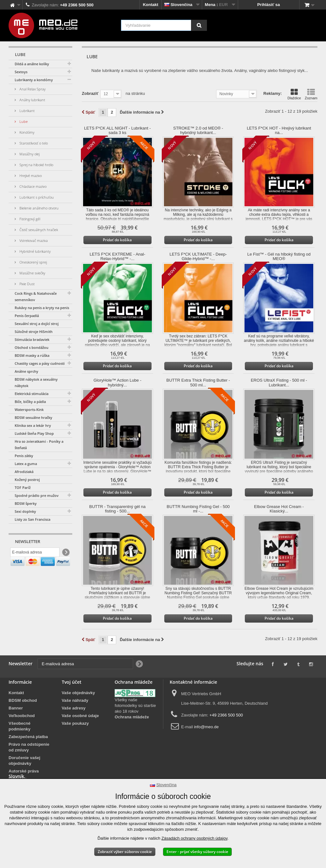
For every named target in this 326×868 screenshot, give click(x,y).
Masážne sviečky (32, 273)
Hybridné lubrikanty (35, 251)
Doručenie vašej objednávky (25, 761)
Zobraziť (90, 93)
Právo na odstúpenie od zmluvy (29, 747)
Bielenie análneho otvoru (39, 208)
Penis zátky (24, 456)
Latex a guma (26, 464)
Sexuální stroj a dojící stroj (37, 324)
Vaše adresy (74, 708)
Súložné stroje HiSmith (34, 332)
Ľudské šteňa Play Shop (34, 433)
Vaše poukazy (75, 723)
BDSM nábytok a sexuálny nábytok (36, 382)
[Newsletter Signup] (65, 554)
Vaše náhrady (75, 700)
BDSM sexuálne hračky (33, 417)
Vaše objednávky (78, 693)
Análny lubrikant (32, 100)
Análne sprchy (26, 371)
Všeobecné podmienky (20, 726)
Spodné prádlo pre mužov (37, 495)
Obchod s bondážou (32, 347)
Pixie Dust (27, 284)
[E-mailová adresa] (35, 554)
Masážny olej (29, 154)
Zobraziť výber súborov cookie (125, 852)
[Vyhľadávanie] (199, 25)
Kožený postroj (27, 480)
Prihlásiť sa (269, 5)
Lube (23, 121)
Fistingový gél (29, 219)
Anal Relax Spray (32, 89)
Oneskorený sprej (33, 262)
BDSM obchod (23, 700)
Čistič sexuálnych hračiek (38, 230)
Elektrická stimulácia (32, 394)
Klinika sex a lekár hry (33, 425)
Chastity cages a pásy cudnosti (40, 363)
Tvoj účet (72, 682)
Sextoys (21, 72)
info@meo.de (206, 727)
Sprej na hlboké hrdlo (36, 165)
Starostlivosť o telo (33, 143)
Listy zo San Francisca (32, 519)
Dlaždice (294, 94)
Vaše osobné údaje (80, 716)
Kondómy (26, 132)
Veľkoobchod (22, 716)
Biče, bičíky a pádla (30, 402)
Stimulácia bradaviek (32, 339)
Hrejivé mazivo (30, 176)
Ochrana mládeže (132, 717)
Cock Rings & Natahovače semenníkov (36, 296)
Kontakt (151, 5)
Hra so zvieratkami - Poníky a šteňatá (39, 445)
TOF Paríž (23, 487)
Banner (16, 708)
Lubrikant (27, 111)
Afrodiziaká (24, 472)
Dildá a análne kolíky (32, 64)
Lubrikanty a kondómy (34, 80)
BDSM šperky (26, 503)
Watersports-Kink (29, 409)
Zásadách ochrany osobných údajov (194, 838)
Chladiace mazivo (32, 186)
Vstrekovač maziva (33, 240)
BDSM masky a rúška (32, 355)
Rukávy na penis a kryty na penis (42, 308)
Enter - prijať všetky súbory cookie (197, 852)
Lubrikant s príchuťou (36, 197)
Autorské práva (24, 771)
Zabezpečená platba (28, 737)
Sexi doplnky (25, 511)
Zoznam (311, 94)
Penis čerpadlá (27, 316)
